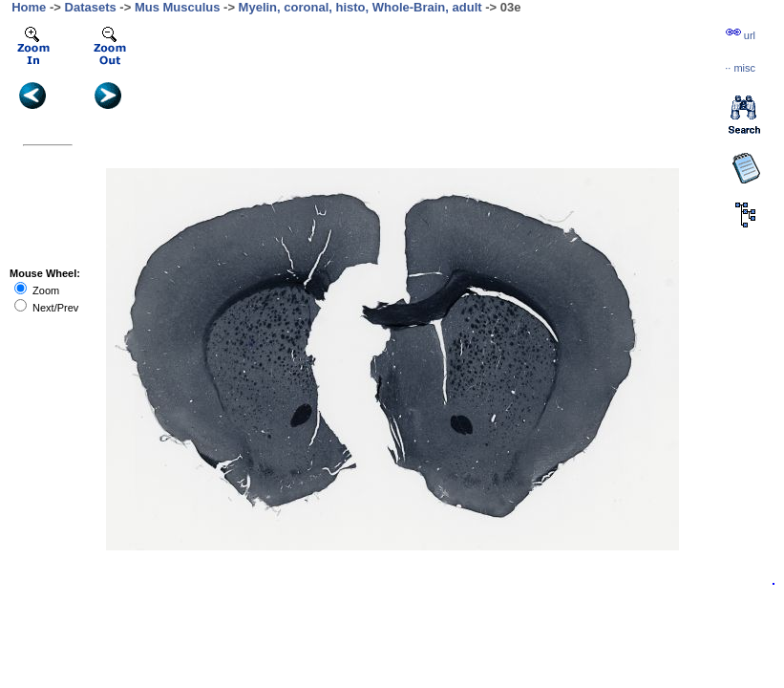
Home (29, 7)
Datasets (91, 7)
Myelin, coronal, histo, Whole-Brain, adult (360, 7)
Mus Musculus (178, 7)
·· (740, 68)
